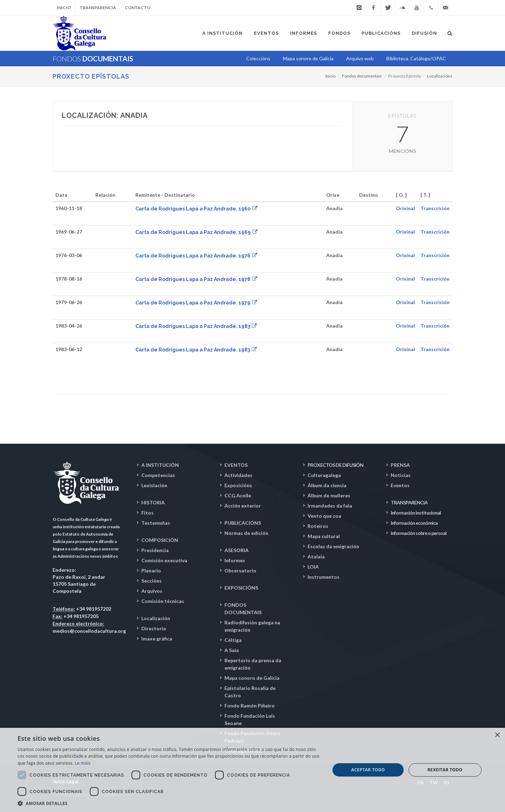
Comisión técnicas (163, 601)
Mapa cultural (324, 536)
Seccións (151, 581)
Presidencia (155, 550)
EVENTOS (236, 465)
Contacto (138, 8)
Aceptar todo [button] (368, 770)
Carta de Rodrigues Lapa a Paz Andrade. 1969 (196, 232)
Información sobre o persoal (419, 533)
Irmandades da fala (330, 506)
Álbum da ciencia (327, 485)
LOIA (313, 567)
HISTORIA (153, 502)
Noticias (401, 475)
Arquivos (152, 591)
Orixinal (405, 208)
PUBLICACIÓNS (243, 523)
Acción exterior (243, 506)
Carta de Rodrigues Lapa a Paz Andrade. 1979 (196, 303)
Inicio (64, 8)
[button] (169, 803)
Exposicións (238, 485)
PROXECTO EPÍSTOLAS (91, 76)
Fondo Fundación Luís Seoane (250, 719)
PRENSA (400, 465)
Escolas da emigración (333, 546)
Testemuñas (156, 523)
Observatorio (240, 571)
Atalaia (316, 556)
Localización (156, 618)
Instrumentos (324, 577)
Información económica (414, 523)
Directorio (154, 628)
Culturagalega (324, 475)
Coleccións (258, 58)
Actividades (238, 475)
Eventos (400, 485)
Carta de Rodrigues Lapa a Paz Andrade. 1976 (196, 256)
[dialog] (252, 770)
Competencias (158, 475)
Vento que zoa (324, 516)
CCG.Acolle (238, 495)
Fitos (147, 513)
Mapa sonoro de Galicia (252, 678)
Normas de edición (246, 533)
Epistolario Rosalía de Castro (250, 692)
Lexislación (154, 485)
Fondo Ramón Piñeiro (250, 706)
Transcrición (435, 208)
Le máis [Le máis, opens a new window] (83, 763)
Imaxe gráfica (157, 639)
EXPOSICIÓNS (241, 588)
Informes (235, 560)
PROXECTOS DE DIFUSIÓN (335, 465)
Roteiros (318, 526)
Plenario (151, 571)
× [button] (497, 735)
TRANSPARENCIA (409, 502)
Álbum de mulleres (329, 495)
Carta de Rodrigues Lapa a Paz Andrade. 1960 (196, 209)
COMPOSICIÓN (160, 540)
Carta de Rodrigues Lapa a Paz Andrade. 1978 (196, 279)
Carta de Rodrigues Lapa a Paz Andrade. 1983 (196, 326)
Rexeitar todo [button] (445, 770)
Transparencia (98, 8)
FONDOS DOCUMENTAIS (243, 609)
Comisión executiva (164, 560)
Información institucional (416, 513)
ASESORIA (237, 550)
